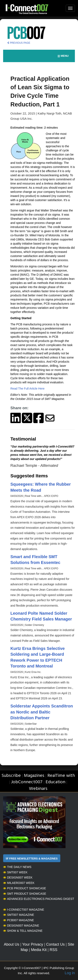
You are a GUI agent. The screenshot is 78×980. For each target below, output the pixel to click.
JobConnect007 (27, 782)
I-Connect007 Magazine (24, 910)
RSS (54, 950)
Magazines (34, 776)
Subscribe (11, 776)
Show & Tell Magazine (23, 931)
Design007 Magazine (21, 926)
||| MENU (63, 56)
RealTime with (61, 776)
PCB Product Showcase (25, 888)
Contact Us (55, 944)
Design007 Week (18, 877)
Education (55, 782)
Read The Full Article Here (27, 389)
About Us (11, 944)
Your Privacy (33, 944)
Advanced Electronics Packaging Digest (39, 899)
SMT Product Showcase (25, 894)
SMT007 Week (15, 872)
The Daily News (17, 867)
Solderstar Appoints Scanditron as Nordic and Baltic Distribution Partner (42, 712)
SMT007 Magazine (19, 915)
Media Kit (39, 950)
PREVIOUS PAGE (19, 43)
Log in (70, 973)
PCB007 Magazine (19, 920)
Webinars (38, 789)
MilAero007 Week (19, 883)
